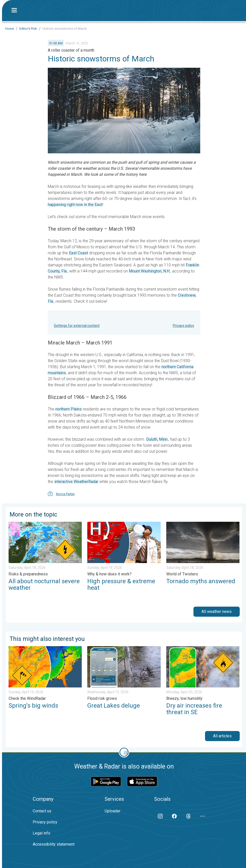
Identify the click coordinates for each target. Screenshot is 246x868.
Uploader (113, 811)
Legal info (42, 833)
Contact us (42, 811)
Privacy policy (183, 326)
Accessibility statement (54, 844)
